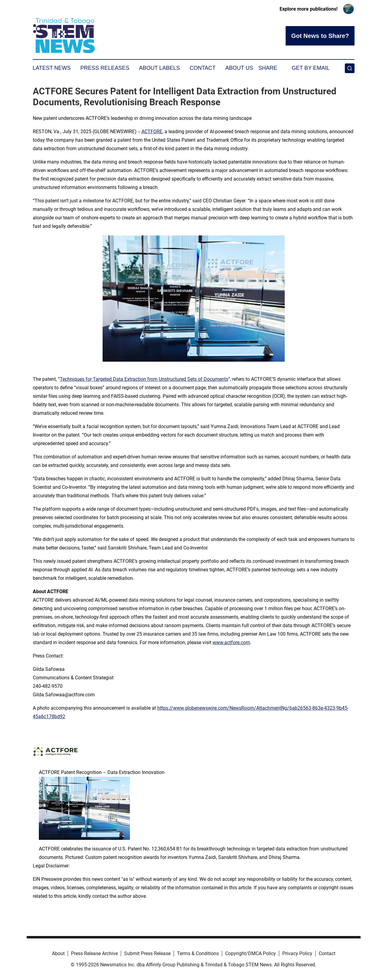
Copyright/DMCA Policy (251, 953)
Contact (203, 68)
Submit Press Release (147, 953)
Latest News (52, 68)
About (58, 953)
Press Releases (105, 68)
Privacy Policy (297, 953)
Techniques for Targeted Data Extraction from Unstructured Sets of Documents (144, 379)
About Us (239, 68)
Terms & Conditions (198, 953)
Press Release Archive (94, 953)
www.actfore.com (231, 642)
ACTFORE (152, 132)
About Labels (160, 68)
